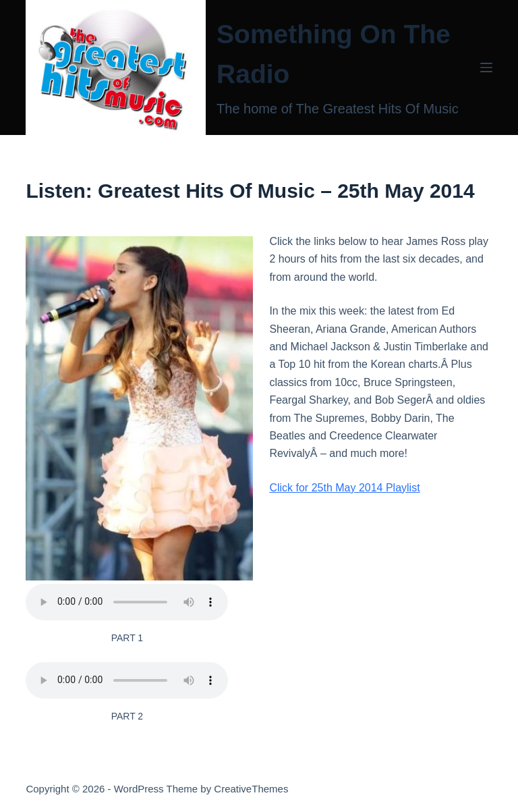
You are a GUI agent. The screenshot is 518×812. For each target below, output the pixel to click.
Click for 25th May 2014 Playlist (344, 488)
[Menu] (486, 67)
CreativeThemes (251, 789)
